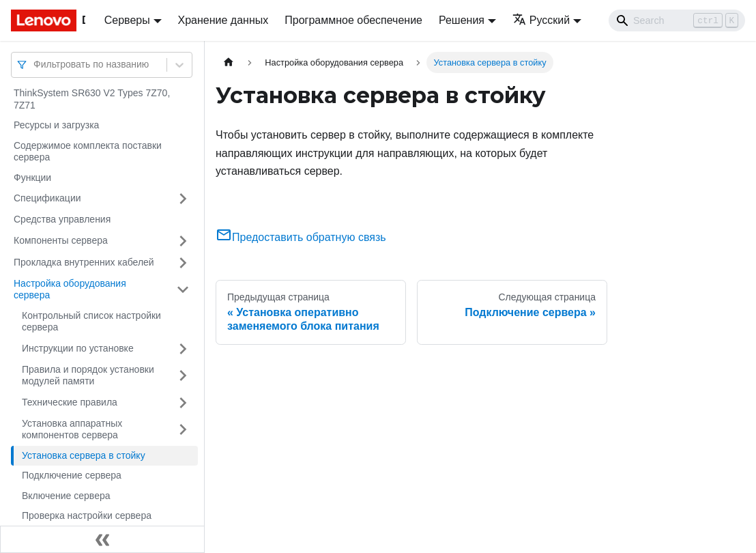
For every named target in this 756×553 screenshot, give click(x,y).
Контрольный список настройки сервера (91, 322)
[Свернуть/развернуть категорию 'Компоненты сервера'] (183, 241)
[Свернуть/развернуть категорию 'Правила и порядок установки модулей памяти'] (183, 376)
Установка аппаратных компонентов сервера (72, 429)
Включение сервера (66, 496)
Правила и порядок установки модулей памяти (88, 375)
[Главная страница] (229, 62)
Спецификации (47, 198)
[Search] (677, 20)
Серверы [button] (127, 20)
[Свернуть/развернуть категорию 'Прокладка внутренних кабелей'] (183, 263)
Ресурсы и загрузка (56, 125)
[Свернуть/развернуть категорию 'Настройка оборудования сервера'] (183, 290)
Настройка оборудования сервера (70, 289)
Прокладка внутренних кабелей (84, 262)
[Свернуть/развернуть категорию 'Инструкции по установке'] (183, 349)
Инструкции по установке (78, 348)
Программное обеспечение (353, 20)
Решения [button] (462, 20)
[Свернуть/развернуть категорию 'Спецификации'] (183, 199)
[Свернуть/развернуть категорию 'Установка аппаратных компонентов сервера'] (183, 430)
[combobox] (35, 65)
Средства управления (62, 219)
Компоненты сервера (61, 240)
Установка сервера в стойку (84, 455)
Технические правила (70, 402)
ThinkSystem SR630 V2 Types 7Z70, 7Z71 (92, 99)
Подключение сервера (72, 475)
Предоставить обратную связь (301, 237)
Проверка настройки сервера (87, 515)
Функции (32, 178)
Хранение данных (223, 20)
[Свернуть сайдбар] (102, 539)
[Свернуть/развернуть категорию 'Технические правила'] (183, 403)
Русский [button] (541, 20)
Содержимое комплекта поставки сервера (88, 152)
